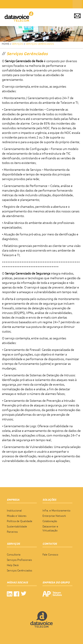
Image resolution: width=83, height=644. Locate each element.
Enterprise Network (54, 516)
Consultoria (14, 555)
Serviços (17, 44)
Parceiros (12, 532)
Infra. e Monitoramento (56, 511)
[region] (41, 34)
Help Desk (13, 565)
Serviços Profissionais (19, 560)
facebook (16, 594)
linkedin (10, 594)
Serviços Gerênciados (40, 44)
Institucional (14, 511)
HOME (5, 44)
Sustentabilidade (17, 527)
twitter (24, 594)
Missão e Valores (17, 516)
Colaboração (50, 521)
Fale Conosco (50, 555)
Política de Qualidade (20, 521)
